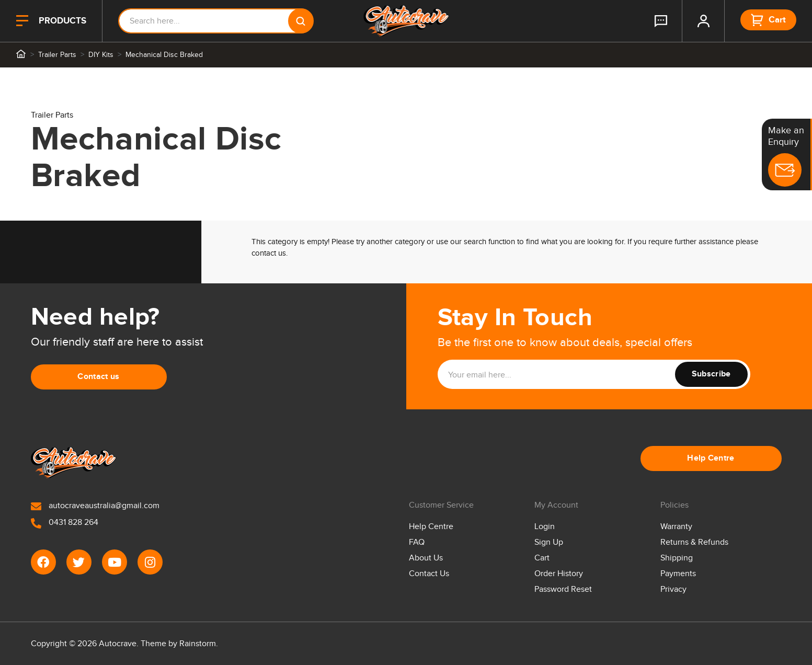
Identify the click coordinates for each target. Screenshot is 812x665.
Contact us (98, 377)
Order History (559, 574)
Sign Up (549, 542)
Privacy (673, 589)
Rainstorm (198, 644)
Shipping (677, 558)
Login (545, 527)
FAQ (417, 542)
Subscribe (711, 374)
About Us (426, 558)
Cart (542, 558)
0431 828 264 (65, 523)
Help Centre (711, 458)
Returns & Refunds (694, 542)
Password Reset (563, 589)
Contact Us (429, 574)
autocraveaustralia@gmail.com (95, 506)
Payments (678, 574)
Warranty (676, 527)
